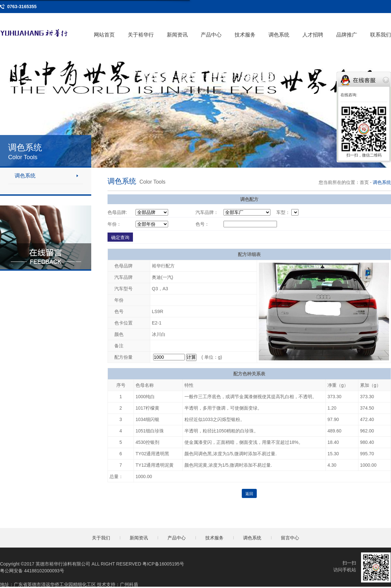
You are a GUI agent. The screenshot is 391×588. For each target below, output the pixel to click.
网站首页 (104, 35)
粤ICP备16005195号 (163, 564)
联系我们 (381, 35)
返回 (249, 494)
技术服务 (245, 35)
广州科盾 (129, 584)
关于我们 (101, 538)
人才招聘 (313, 35)
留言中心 (290, 538)
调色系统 (279, 35)
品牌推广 (347, 35)
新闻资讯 (177, 35)
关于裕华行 (141, 35)
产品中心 (211, 35)
